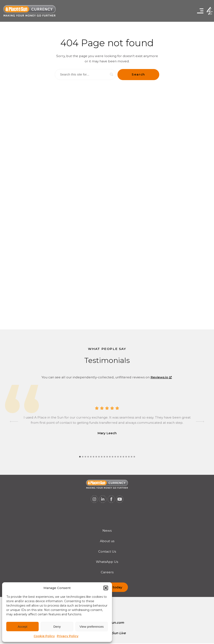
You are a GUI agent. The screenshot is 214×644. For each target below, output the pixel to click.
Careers (107, 572)
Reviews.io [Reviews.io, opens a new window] (161, 377)
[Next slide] (200, 421)
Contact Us (107, 551)
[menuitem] (107, 531)
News (107, 531)
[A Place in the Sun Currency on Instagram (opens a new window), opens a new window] (94, 499)
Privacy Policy (68, 636)
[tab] (80, 457)
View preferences (92, 627)
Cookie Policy (44, 636)
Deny (57, 627)
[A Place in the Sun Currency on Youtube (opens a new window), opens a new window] (120, 499)
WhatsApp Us (107, 562)
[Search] (85, 74)
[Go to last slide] (14, 421)
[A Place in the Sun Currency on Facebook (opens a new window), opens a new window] (111, 499)
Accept (23, 627)
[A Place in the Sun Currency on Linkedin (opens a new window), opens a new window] (103, 499)
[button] (106, 588)
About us (107, 541)
